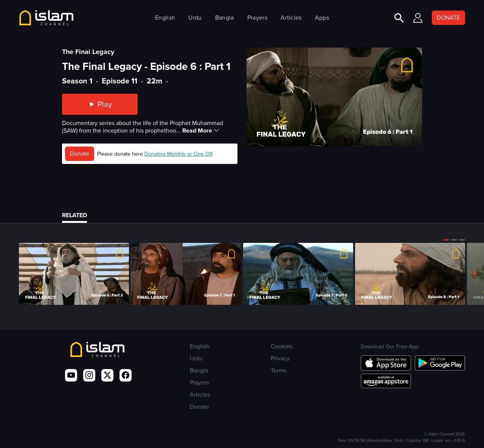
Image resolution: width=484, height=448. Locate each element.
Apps (322, 18)
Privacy (280, 358)
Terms (278, 370)
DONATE (448, 18)
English (165, 18)
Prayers (257, 18)
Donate (80, 154)
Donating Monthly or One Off (178, 154)
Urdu (195, 18)
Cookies (282, 346)
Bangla (225, 18)
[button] (446, 240)
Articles (291, 18)
